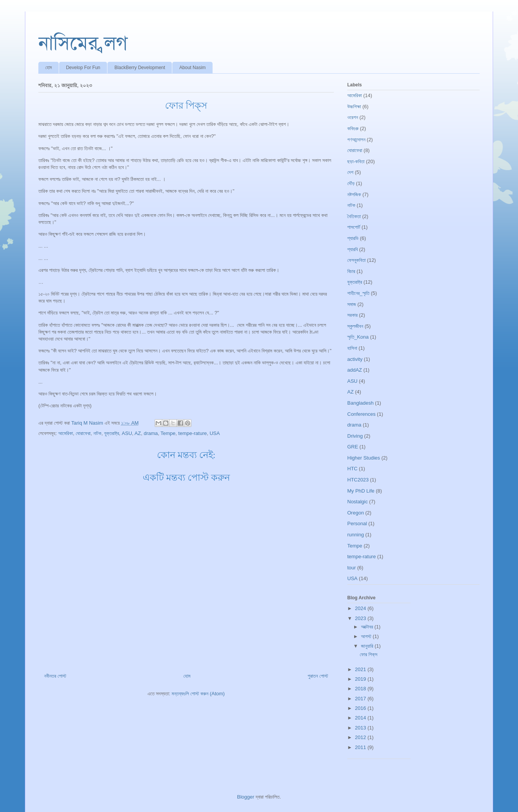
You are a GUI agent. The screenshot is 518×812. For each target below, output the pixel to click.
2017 (361, 699)
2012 (361, 737)
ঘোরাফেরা (83, 433)
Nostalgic (357, 502)
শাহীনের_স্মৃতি (358, 293)
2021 (361, 669)
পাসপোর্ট (354, 227)
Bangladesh (360, 403)
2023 (361, 618)
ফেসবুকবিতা (356, 260)
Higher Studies (364, 458)
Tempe (168, 433)
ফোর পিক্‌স (368, 654)
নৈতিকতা (354, 216)
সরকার (352, 315)
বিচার (351, 271)
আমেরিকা (66, 433)
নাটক (97, 433)
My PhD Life (361, 491)
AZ (138, 433)
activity (355, 359)
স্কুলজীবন (355, 326)
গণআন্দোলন (356, 140)
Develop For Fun (83, 68)
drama (151, 433)
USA (215, 433)
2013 (361, 728)
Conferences (361, 414)
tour (351, 568)
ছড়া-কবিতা (356, 161)
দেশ (350, 172)
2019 (361, 679)
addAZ (355, 370)
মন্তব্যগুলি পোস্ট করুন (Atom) (198, 694)
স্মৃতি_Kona (358, 337)
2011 (361, 747)
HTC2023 (358, 480)
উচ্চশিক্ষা (354, 107)
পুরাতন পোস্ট (318, 676)
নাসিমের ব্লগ (83, 43)
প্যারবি (352, 249)
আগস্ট (367, 636)
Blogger (246, 797)
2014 (361, 718)
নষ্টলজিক (354, 194)
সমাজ (352, 304)
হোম (49, 68)
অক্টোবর (368, 627)
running (356, 535)
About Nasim (192, 68)
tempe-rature (193, 433)
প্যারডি (353, 238)
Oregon (356, 513)
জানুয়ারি (368, 646)
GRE (353, 447)
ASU (127, 433)
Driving (355, 436)
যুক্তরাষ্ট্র (111, 433)
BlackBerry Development (140, 68)
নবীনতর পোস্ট (55, 676)
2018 (361, 689)
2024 (361, 608)
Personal (357, 523)
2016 (361, 708)
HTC (352, 469)
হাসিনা (352, 348)
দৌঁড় (351, 183)
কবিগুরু (353, 128)
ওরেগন (353, 117)
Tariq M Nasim (88, 423)
